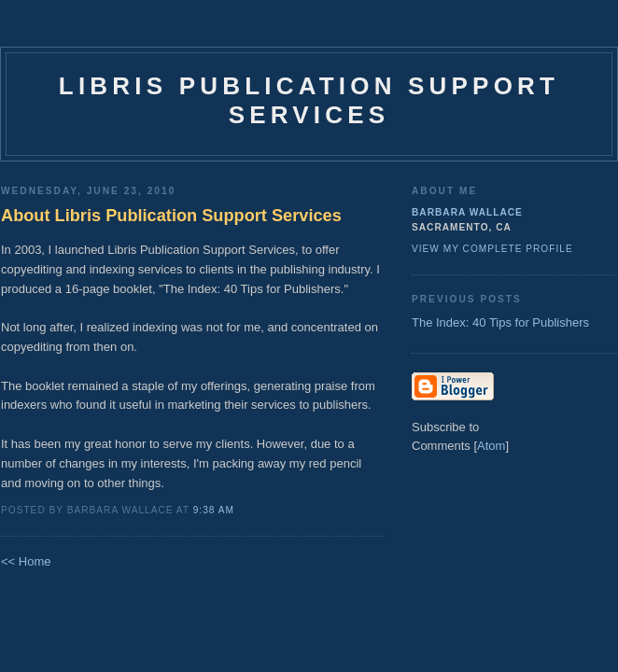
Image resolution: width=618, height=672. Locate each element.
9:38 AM (214, 510)
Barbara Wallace (467, 212)
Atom (491, 446)
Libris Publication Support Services (309, 100)
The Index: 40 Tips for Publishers (500, 322)
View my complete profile (492, 249)
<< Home (26, 561)
